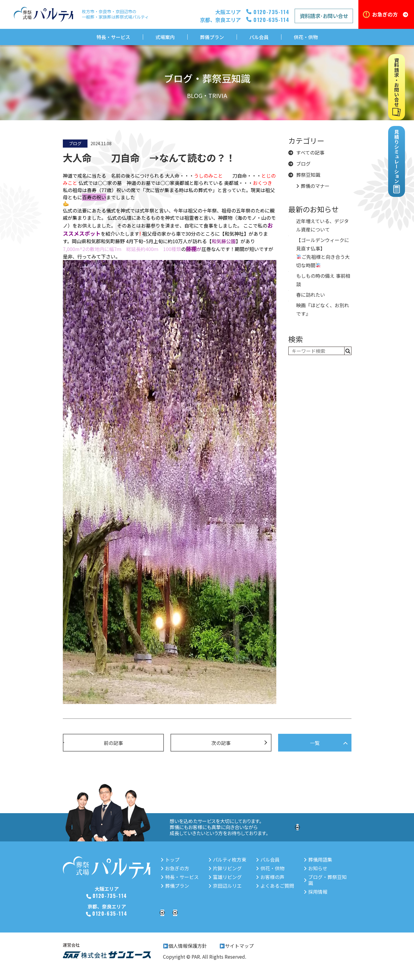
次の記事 (221, 743)
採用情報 (323, 827)
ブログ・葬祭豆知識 (327, 877)
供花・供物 (306, 37)
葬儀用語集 (317, 859)
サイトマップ (237, 950)
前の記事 (113, 743)
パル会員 (259, 37)
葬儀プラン (212, 37)
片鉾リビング (223, 868)
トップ (168, 859)
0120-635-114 (109, 913)
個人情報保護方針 (185, 950)
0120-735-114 (109, 895)
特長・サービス (113, 37)
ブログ (299, 164)
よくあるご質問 (274, 886)
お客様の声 (269, 877)
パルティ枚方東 (225, 859)
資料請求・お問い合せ (204, 913)
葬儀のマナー (313, 186)
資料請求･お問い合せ (324, 16)
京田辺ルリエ (223, 886)
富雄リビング (223, 877)
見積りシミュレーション (305, 913)
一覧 (315, 743)
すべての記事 (306, 153)
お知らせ (315, 868)
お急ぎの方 (390, 14)
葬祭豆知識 (304, 175)
